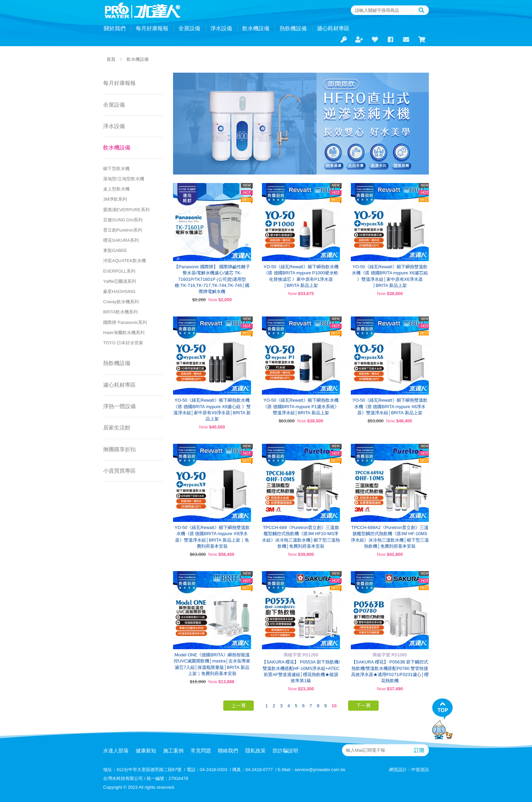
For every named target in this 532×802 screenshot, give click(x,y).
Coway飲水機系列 (121, 302)
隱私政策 (255, 751)
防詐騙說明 (286, 751)
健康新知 (146, 751)
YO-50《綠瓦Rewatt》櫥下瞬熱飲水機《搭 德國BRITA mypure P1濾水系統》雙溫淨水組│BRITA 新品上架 (301, 406)
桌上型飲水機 (116, 189)
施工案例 (173, 751)
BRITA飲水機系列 (120, 312)
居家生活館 (117, 428)
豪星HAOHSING (119, 291)
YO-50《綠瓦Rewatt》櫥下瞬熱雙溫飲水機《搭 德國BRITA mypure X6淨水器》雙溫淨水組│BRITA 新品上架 (390, 406)
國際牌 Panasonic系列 (125, 322)
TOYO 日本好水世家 (123, 343)
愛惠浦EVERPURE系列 (126, 210)
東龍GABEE (115, 250)
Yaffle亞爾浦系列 (120, 281)
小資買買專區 (119, 471)
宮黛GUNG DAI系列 (123, 220)
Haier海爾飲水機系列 (124, 333)
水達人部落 (116, 751)
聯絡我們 (228, 751)
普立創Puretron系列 (123, 230)
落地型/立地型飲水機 (124, 179)
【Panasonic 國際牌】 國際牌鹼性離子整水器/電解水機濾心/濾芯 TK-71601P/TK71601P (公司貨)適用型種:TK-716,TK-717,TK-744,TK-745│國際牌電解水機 (212, 279)
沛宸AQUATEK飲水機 (125, 261)
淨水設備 (221, 28)
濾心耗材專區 (333, 28)
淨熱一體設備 (119, 406)
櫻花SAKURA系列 (121, 240)
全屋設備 (189, 28)
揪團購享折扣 (119, 449)
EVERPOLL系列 (119, 271)
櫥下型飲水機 (116, 169)
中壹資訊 (420, 770)
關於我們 (115, 28)
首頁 (111, 59)
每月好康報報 (152, 28)
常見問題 (201, 751)
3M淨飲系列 (115, 199)
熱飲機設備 (293, 28)
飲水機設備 (256, 28)
